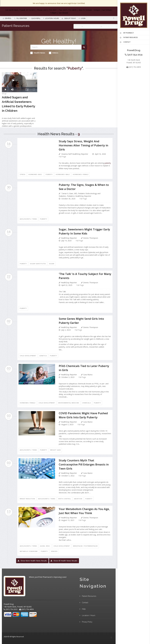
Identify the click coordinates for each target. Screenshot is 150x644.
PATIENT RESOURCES (128, 38)
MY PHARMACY (127, 33)
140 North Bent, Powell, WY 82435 (20, 10)
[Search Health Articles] (56, 47)
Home (78, 26)
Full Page (62, 157)
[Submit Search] (84, 47)
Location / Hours (51, 18)
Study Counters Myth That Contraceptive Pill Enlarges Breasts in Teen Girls (84, 464)
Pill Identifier (20, 18)
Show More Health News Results (32, 561)
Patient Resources (92, 26)
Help (84, 609)
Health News (38, 53)
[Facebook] (114, 18)
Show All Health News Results (64, 561)
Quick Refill (35, 18)
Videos (54, 53)
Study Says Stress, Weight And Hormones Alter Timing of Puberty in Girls (83, 145)
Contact (85, 602)
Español (7, 18)
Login (82, 18)
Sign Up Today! (69, 18)
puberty (108, 163)
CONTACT (125, 42)
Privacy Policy (87, 622)
